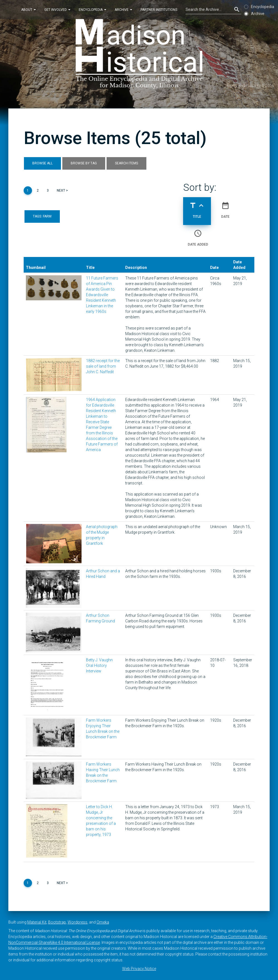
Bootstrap (57, 922)
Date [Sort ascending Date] (225, 208)
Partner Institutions (159, 9)
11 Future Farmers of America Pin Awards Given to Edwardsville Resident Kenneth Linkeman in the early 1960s (102, 295)
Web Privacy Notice (139, 969)
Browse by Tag (84, 163)
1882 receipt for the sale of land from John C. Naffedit (103, 366)
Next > (62, 190)
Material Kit (37, 922)
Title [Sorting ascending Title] (197, 208)
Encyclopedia (93, 9)
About (29, 9)
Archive (123, 9)
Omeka (103, 922)
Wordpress (78, 922)
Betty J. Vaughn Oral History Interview (99, 665)
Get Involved (57, 9)
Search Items (126, 163)
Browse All (42, 163)
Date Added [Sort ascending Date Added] (198, 236)
